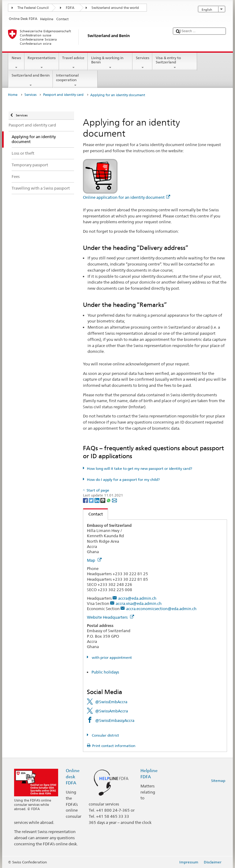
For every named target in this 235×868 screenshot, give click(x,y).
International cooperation (75, 80)
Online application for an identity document (127, 197)
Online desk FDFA (73, 777)
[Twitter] (92, 500)
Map (94, 560)
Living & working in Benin (110, 63)
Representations (42, 63)
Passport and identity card (63, 95)
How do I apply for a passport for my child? (123, 479)
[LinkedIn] (97, 500)
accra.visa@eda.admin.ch (139, 603)
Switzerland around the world (115, 8)
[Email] (114, 500)
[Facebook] (86, 500)
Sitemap (218, 781)
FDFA (70, 8)
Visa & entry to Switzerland (175, 63)
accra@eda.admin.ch (137, 598)
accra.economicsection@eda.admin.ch (161, 609)
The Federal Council (33, 8)
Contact (93, 514)
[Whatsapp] (109, 500)
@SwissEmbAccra (111, 702)
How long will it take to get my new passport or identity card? (140, 468)
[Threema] (103, 500)
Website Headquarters (110, 617)
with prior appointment (111, 657)
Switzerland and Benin (30, 80)
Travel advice (73, 63)
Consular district (105, 735)
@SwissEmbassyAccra (115, 720)
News (16, 63)
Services (142, 63)
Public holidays (105, 672)
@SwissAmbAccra (112, 711)
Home (13, 95)
